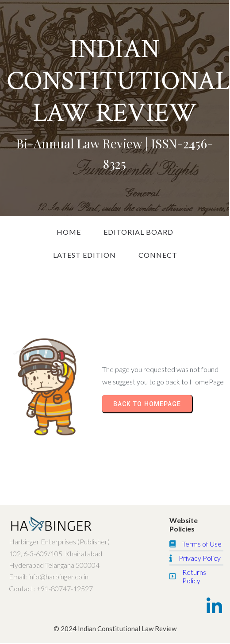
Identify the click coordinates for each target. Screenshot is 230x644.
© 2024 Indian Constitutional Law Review (115, 628)
